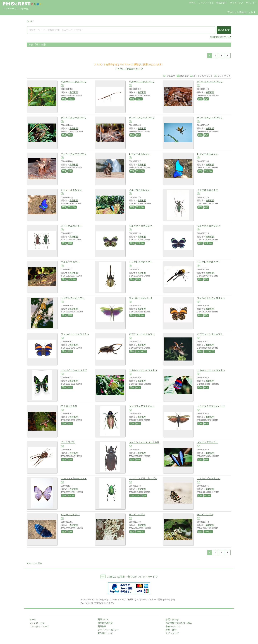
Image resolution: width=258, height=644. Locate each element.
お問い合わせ (172, 620)
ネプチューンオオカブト (142, 334)
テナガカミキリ (69, 406)
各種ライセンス (173, 626)
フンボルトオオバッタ (141, 298)
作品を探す (222, 3)
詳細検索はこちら (221, 37)
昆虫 (64, 99)
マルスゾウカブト (70, 262)
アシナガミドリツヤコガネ (143, 478)
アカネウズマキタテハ (209, 478)
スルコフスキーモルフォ (74, 478)
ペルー (71, 99)
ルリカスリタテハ (70, 515)
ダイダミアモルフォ (208, 442)
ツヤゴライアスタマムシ (142, 406)
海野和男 (74, 92)
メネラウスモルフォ (139, 190)
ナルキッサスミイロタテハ (143, 370)
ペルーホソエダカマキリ (74, 82)
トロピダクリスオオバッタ (211, 406)
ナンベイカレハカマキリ (210, 82)
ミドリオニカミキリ (208, 190)
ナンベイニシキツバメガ (74, 370)
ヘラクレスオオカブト (141, 262)
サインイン (251, 3)
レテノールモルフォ (139, 154)
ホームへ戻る (34, 563)
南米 (206, 99)
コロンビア (141, 351)
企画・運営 (171, 630)
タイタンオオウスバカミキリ (144, 442)
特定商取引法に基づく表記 (179, 623)
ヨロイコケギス (137, 515)
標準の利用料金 (105, 623)
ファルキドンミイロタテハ (211, 298)
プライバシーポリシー (108, 630)
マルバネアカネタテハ (141, 226)
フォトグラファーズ (39, 626)
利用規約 (102, 626)
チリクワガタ (68, 442)
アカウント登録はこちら (241, 12)
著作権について (105, 633)
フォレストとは (206, 3)
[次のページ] (228, 56)
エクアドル (135, 495)
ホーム (192, 3)
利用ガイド (103, 620)
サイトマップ (236, 3)
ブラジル (140, 171)
